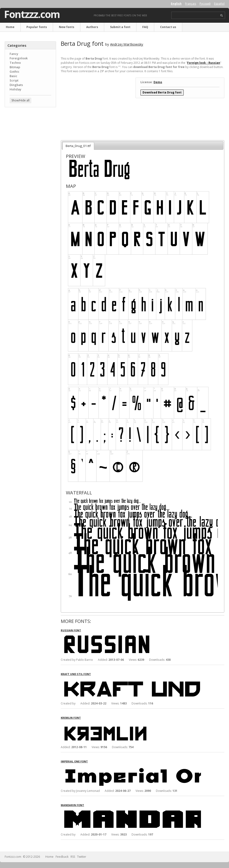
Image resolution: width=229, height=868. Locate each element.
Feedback (62, 857)
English (176, 4)
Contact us (168, 27)
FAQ (145, 27)
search (222, 16)
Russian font (71, 630)
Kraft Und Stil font (76, 674)
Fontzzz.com (32, 14)
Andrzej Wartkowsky (127, 44)
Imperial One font (74, 761)
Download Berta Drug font (162, 92)
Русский (205, 4)
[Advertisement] (30, 139)
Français (191, 4)
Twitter (82, 857)
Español (219, 4)
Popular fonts (37, 27)
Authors (92, 27)
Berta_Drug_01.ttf (78, 146)
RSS (73, 857)
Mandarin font (72, 805)
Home (10, 27)
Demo (158, 82)
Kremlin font (71, 718)
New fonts (67, 27)
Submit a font (120, 27)
